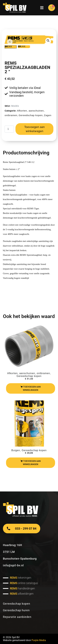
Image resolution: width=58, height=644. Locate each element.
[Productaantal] (9, 129)
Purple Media (39, 640)
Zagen (48, 115)
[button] (48, 41)
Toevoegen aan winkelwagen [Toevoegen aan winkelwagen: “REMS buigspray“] (32, 463)
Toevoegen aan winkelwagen (34, 129)
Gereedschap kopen (31, 115)
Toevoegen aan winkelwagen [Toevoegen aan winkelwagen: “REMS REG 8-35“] (32, 388)
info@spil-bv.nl (13, 565)
